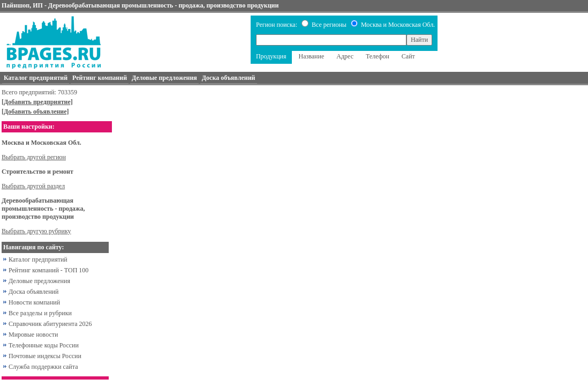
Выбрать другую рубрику (36, 231)
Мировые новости (33, 335)
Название (312, 56)
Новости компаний (34, 302)
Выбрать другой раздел (33, 186)
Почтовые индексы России (45, 356)
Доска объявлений (33, 292)
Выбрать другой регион (34, 157)
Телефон (378, 56)
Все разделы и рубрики (40, 313)
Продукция (271, 56)
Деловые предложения (39, 281)
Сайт (408, 56)
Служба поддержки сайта (43, 367)
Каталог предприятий (38, 259)
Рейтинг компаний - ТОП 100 (48, 270)
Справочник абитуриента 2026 (50, 324)
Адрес (345, 56)
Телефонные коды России (44, 345)
